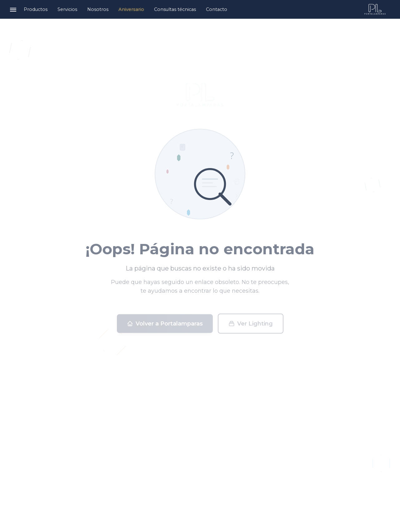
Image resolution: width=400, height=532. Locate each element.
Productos (36, 9)
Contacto (217, 9)
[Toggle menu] (13, 9)
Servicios (67, 9)
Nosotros (98, 9)
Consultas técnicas (175, 9)
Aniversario (131, 9)
